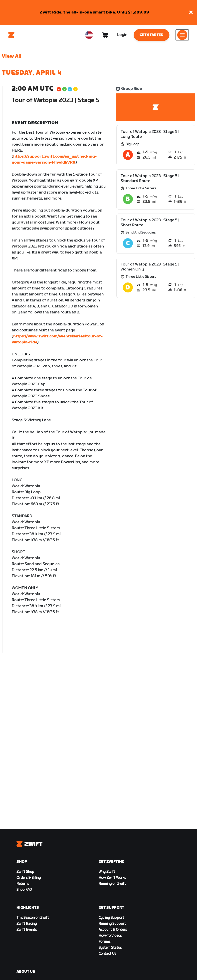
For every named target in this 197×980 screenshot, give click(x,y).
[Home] (11, 35)
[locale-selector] (89, 35)
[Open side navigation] (182, 35)
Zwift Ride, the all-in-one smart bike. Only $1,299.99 (95, 12)
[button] (191, 13)
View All (12, 56)
